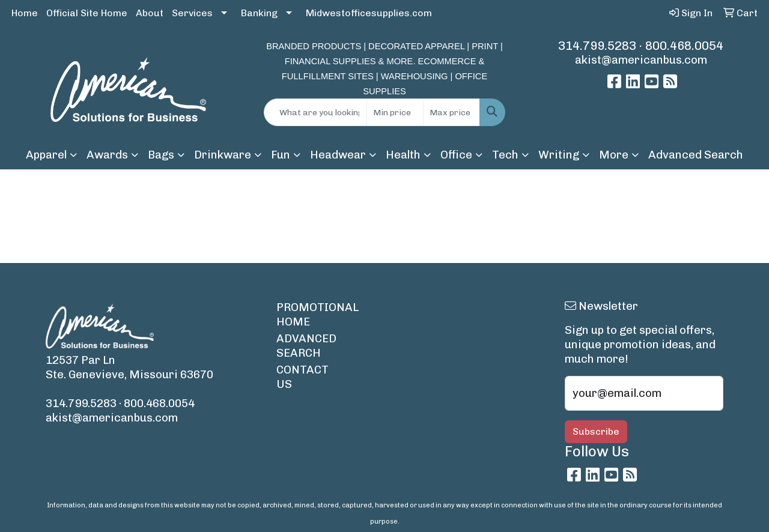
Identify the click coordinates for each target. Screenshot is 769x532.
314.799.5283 (597, 46)
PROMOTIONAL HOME (305, 314)
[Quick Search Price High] (451, 112)
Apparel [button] (46, 155)
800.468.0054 (684, 46)
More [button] (614, 155)
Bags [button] (161, 155)
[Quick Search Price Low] (395, 112)
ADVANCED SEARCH (305, 346)
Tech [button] (505, 155)
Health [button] (403, 155)
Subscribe (596, 431)
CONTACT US (302, 377)
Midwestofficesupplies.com (369, 13)
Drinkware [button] (223, 155)
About (150, 13)
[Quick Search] (316, 112)
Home (25, 13)
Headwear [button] (338, 155)
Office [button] (456, 155)
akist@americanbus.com (641, 60)
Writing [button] (559, 155)
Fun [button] (281, 155)
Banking (259, 13)
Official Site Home (87, 13)
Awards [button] (107, 155)
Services (192, 13)
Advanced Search (696, 155)
